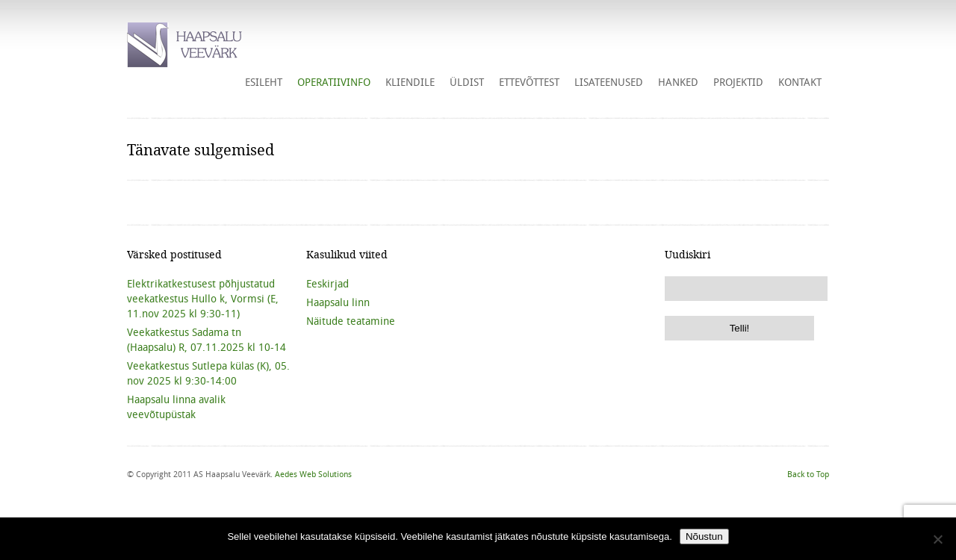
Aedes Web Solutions (313, 474)
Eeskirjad (328, 284)
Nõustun (704, 536)
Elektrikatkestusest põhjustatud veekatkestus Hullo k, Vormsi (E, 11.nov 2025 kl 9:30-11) (203, 299)
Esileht (264, 82)
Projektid (738, 82)
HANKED (678, 82)
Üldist (467, 82)
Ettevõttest (529, 82)
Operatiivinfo (334, 82)
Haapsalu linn (338, 302)
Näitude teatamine (351, 321)
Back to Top (808, 474)
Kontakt (800, 82)
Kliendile (410, 82)
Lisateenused (609, 82)
